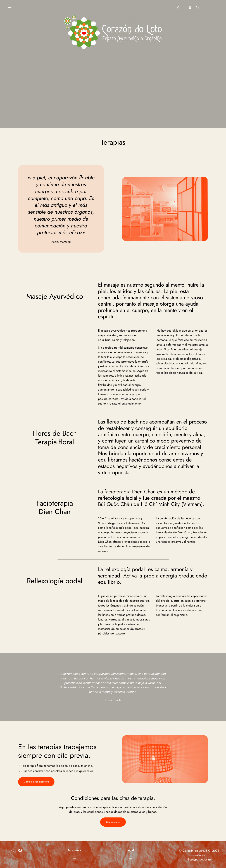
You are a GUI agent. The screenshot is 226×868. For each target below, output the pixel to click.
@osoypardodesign (199, 859)
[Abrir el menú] (10, 8)
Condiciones (113, 822)
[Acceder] (190, 8)
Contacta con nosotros (36, 782)
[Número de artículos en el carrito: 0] (197, 8)
